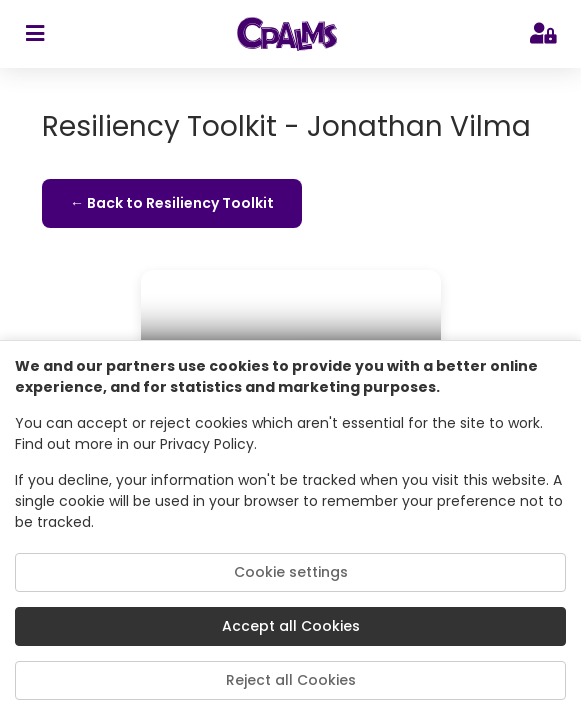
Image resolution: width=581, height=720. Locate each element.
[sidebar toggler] (34, 34)
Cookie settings (291, 572)
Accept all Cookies (291, 626)
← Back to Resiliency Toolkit (172, 203)
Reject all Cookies (291, 680)
